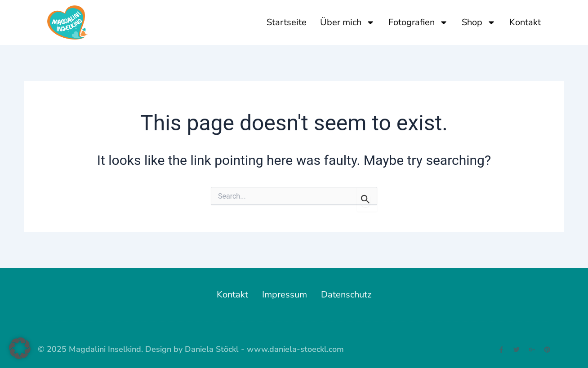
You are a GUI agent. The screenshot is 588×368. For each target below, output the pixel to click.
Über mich (347, 22)
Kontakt (525, 22)
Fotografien (418, 22)
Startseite (287, 22)
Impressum (285, 295)
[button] (20, 348)
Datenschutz (346, 295)
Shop (479, 22)
